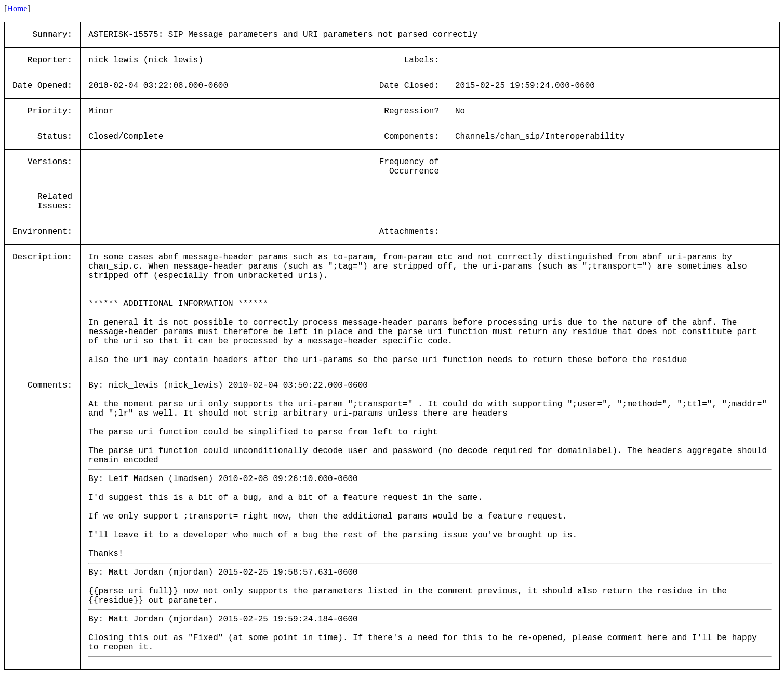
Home (17, 9)
